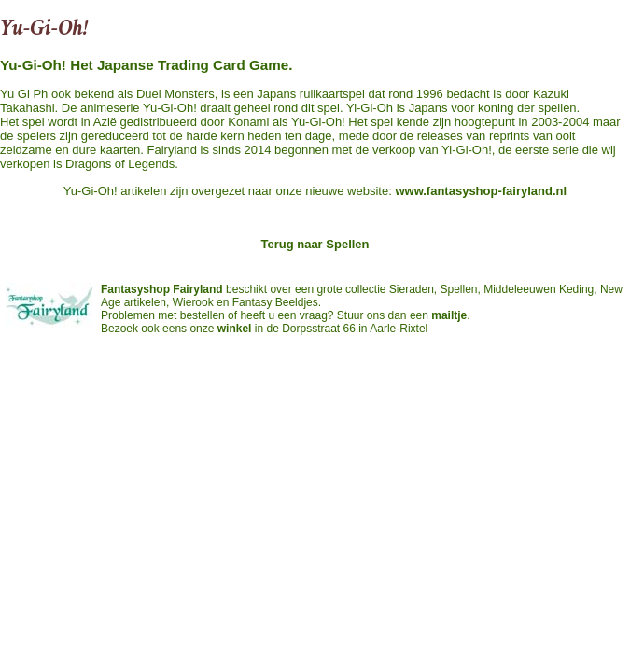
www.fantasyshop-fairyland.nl (481, 191)
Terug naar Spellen (315, 244)
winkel (235, 329)
